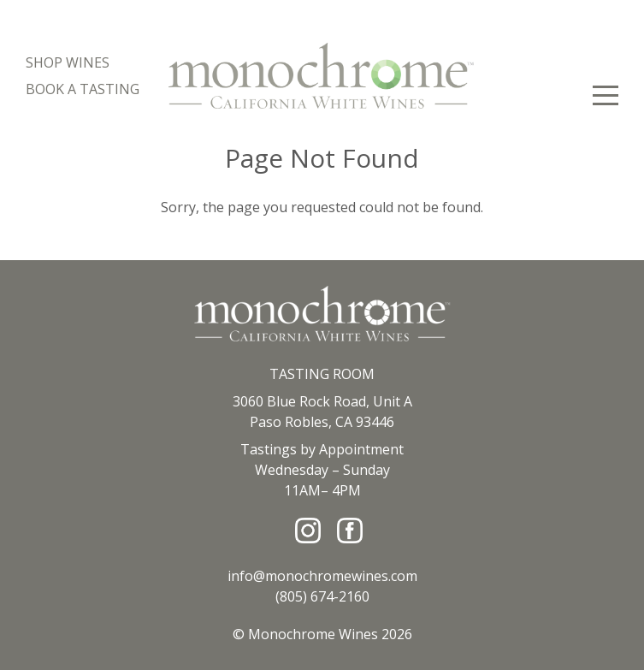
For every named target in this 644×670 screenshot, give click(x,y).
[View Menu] (606, 95)
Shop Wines (68, 62)
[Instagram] (308, 531)
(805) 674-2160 (322, 596)
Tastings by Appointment (322, 449)
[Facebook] (350, 531)
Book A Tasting (83, 89)
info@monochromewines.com (322, 576)
